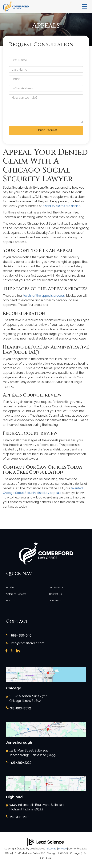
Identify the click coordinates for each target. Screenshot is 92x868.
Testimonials (56, 587)
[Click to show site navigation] (84, 7)
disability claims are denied (62, 206)
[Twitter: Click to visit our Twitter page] (12, 651)
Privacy (62, 848)
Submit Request (46, 130)
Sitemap (52, 848)
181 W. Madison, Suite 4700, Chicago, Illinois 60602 (27, 699)
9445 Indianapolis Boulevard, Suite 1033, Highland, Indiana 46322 (36, 807)
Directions (55, 600)
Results (10, 600)
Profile (10, 587)
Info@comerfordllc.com (25, 643)
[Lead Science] (46, 842)
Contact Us (55, 594)
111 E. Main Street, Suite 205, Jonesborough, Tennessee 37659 (31, 753)
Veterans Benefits (16, 594)
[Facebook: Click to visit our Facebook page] (7, 651)
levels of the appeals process (44, 296)
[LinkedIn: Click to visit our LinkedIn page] (18, 651)
